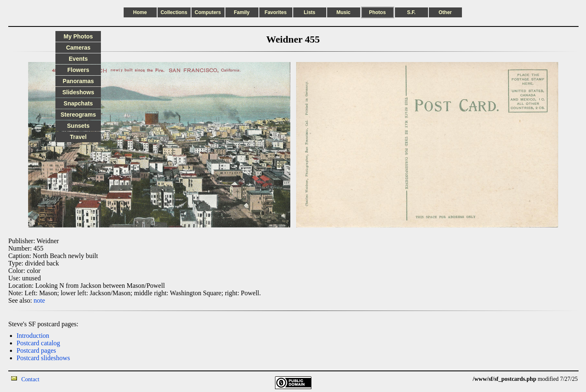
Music (343, 12)
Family (242, 12)
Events (78, 59)
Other (445, 12)
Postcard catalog (38, 343)
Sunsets (78, 126)
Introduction (33, 336)
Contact (31, 379)
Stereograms (78, 115)
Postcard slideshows (43, 358)
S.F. (411, 12)
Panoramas (78, 81)
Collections (174, 12)
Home (140, 12)
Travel (78, 137)
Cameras (78, 48)
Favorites (276, 12)
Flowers (78, 70)
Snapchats (78, 103)
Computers (208, 12)
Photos (377, 12)
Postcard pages (36, 350)
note (39, 300)
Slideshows (78, 92)
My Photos (78, 36)
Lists (309, 12)
